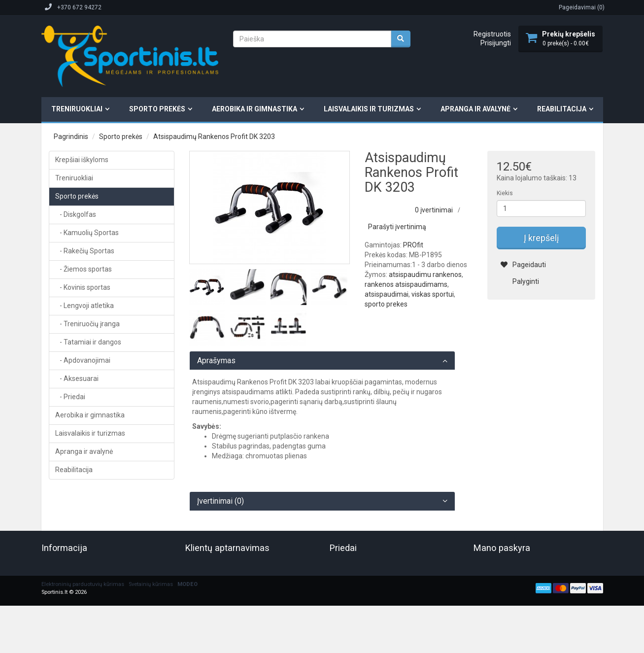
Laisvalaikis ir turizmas (369, 109)
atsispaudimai (387, 294)
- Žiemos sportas (84, 269)
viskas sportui (433, 294)
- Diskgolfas (76, 214)
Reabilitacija (562, 109)
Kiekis (505, 193)
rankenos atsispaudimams (406, 284)
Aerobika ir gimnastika (254, 109)
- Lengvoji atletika (85, 306)
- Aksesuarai (77, 378)
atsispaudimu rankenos (425, 275)
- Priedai (70, 397)
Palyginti (520, 281)
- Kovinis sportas (83, 287)
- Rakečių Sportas (85, 251)
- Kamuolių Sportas (87, 233)
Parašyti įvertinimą (397, 227)
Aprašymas (216, 361)
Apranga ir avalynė (475, 109)
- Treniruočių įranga (87, 324)
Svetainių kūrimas (151, 584)
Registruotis (492, 34)
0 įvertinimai (434, 210)
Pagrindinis (71, 137)
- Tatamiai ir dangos (88, 342)
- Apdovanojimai (83, 360)
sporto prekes (386, 304)
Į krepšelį (541, 238)
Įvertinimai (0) (220, 501)
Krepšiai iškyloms (82, 160)
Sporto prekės (157, 109)
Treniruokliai (77, 109)
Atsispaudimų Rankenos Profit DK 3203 (214, 137)
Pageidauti (523, 265)
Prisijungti (496, 43)
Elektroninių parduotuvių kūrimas (83, 584)
